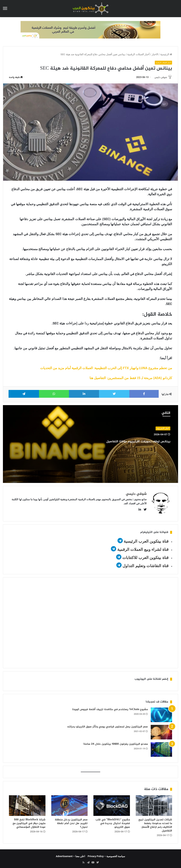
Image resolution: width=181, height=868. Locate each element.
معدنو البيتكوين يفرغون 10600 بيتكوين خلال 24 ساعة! (115, 742)
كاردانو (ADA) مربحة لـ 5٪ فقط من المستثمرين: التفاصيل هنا (131, 378)
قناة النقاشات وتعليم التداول (146, 564)
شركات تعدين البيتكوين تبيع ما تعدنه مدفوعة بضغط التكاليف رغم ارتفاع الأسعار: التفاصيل (155, 824)
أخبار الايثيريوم (163, 429)
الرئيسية (166, 54)
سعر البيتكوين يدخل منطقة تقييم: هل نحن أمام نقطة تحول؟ (71, 822)
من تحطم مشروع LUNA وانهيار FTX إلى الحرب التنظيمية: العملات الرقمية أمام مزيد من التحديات (106, 368)
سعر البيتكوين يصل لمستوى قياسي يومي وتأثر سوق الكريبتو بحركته (107, 725)
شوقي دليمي (159, 77)
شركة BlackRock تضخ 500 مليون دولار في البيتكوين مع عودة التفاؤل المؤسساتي (29, 822)
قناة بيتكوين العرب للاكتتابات (145, 556)
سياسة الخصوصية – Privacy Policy (107, 855)
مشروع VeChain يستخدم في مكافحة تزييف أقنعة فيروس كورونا (110, 708)
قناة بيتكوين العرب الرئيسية (146, 540)
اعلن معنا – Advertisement (71, 855)
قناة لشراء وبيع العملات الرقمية (143, 548)
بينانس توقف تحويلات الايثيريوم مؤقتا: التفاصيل (130, 445)
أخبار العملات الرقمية (138, 54)
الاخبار (155, 54)
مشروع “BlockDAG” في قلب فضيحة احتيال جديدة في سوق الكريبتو (113, 822)
